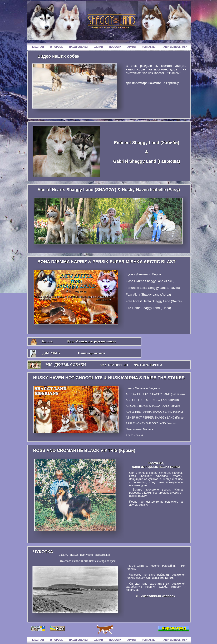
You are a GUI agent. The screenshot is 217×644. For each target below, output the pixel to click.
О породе (56, 47)
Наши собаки (78, 47)
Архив (131, 47)
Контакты (149, 47)
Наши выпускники (174, 47)
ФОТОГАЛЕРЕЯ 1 (114, 365)
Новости (115, 47)
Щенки (98, 47)
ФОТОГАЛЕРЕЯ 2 (148, 365)
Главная (38, 47)
